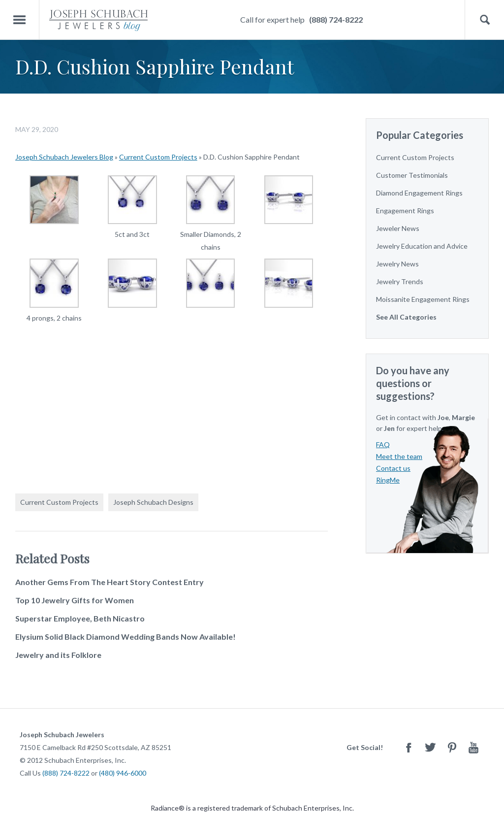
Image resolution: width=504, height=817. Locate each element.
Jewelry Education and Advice (422, 246)
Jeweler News (398, 228)
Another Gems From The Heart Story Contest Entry (110, 582)
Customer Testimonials (412, 175)
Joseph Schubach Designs (153, 502)
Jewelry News (397, 264)
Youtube (473, 747)
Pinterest (452, 747)
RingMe (388, 480)
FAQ (383, 444)
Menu (20, 20)
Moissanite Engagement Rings (423, 299)
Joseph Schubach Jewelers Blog (64, 157)
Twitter (430, 747)
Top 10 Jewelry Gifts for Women (75, 600)
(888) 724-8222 (336, 19)
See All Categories (406, 317)
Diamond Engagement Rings (419, 193)
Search (485, 20)
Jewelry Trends (400, 281)
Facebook (409, 747)
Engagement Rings (405, 211)
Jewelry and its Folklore (58, 655)
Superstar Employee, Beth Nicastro (80, 618)
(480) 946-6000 (123, 773)
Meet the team (399, 456)
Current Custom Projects (158, 157)
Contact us (393, 468)
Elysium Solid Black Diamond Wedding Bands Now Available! (126, 637)
